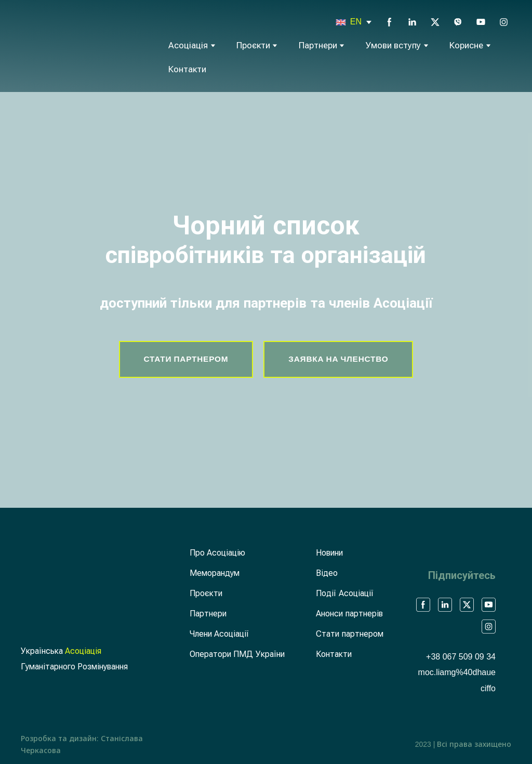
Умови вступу (394, 45)
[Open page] (341, 22)
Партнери (318, 45)
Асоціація (188, 45)
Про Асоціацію (217, 553)
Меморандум (215, 573)
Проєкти (253, 45)
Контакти (187, 69)
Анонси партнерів (349, 614)
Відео (327, 573)
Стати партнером (349, 634)
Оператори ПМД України (237, 654)
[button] (389, 22)
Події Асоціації (344, 593)
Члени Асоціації (219, 634)
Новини (329, 553)
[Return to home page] (58, 45)
